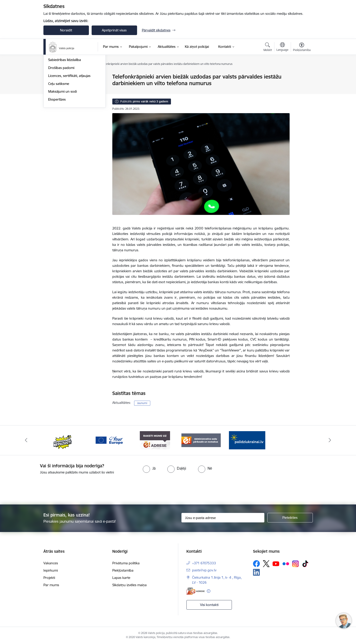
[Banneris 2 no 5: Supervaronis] (63, 440)
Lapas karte (121, 578)
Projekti (49, 578)
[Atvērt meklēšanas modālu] (268, 48)
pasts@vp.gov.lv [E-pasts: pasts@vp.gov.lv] (204, 570)
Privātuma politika (126, 563)
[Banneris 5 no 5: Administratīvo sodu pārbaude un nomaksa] (201, 440)
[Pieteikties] (290, 518)
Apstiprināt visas (114, 30)
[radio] (149, 468)
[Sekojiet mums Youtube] (276, 563)
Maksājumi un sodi (63, 140)
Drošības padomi (61, 116)
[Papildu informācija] (209, 591)
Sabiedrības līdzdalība (65, 108)
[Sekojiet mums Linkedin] (256, 572)
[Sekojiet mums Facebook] (256, 564)
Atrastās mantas (61, 85)
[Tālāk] (330, 440)
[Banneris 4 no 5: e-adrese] (155, 440)
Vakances (51, 563)
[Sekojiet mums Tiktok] (305, 564)
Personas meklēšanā (64, 93)
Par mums (51, 585)
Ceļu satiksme (59, 132)
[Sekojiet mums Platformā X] (266, 564)
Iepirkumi (51, 570)
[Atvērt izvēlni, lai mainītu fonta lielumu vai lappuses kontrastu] (302, 48)
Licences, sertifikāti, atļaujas (69, 124)
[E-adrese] (196, 591)
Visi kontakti (209, 605)
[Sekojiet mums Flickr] (286, 563)
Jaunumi (55, 77)
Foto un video (59, 101)
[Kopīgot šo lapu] (301, 86)
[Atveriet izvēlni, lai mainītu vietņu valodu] (282, 47)
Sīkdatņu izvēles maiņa (129, 585)
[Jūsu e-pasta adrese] (223, 518)
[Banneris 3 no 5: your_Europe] (109, 440)
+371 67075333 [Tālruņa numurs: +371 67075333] (204, 563)
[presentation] (186, 488)
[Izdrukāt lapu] (301, 75)
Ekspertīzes (57, 148)
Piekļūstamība (123, 570)
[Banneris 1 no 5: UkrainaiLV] (247, 440)
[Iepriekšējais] (26, 440)
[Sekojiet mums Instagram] (296, 564)
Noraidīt (66, 30)
